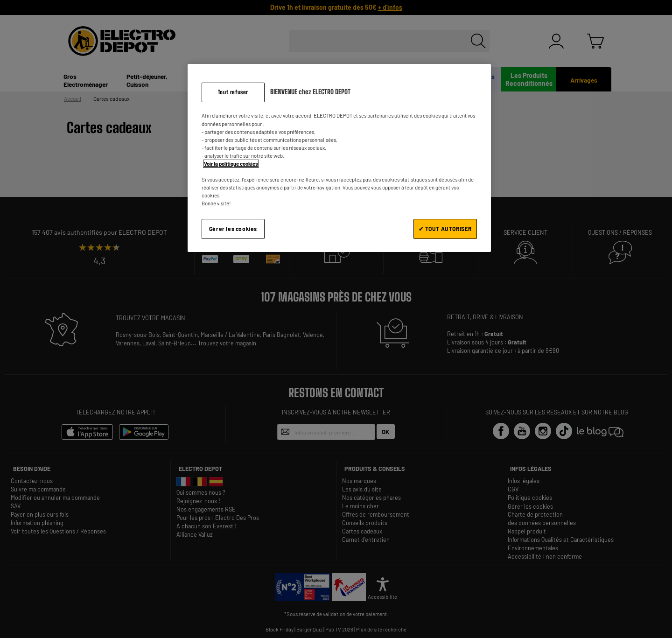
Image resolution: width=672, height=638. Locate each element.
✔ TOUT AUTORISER (445, 229)
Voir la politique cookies (231, 164)
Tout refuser (233, 92)
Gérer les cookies (233, 229)
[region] (339, 158)
